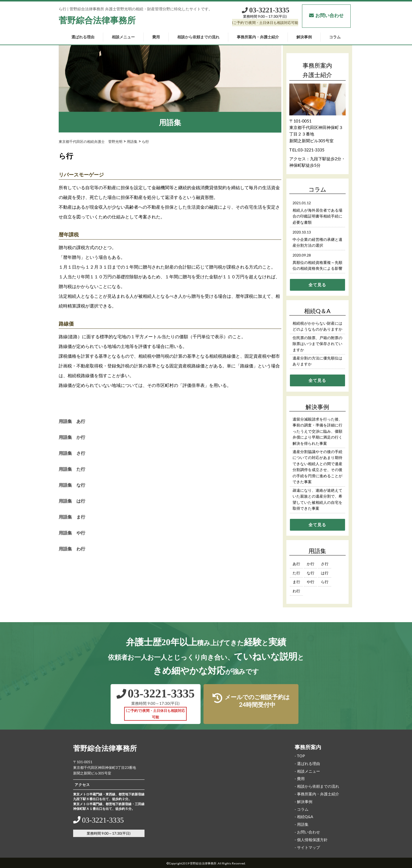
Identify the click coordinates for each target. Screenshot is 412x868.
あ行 (296, 564)
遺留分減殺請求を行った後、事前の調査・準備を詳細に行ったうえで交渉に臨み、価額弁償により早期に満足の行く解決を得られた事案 (317, 431)
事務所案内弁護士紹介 (317, 70)
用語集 (302, 824)
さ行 (324, 564)
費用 (156, 37)
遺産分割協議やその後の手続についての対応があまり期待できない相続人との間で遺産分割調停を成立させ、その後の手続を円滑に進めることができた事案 (317, 467)
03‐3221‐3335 (265, 10)
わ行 (296, 591)
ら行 (324, 582)
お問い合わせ (326, 15)
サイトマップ (308, 847)
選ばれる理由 (83, 37)
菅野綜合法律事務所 (97, 20)
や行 (310, 582)
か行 (310, 564)
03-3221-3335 (311, 150)
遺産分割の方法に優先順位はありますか (317, 361)
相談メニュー (123, 37)
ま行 (296, 582)
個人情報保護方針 (312, 840)
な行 (310, 573)
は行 (324, 573)
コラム (335, 37)
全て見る (317, 285)
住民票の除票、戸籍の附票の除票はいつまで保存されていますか (317, 344)
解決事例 (304, 37)
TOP (301, 756)
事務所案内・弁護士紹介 (258, 37)
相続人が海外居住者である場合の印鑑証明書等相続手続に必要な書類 (317, 216)
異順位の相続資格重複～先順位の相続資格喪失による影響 (317, 265)
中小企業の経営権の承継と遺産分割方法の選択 (317, 242)
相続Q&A (305, 817)
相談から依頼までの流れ (198, 37)
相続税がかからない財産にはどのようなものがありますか (317, 326)
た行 (296, 573)
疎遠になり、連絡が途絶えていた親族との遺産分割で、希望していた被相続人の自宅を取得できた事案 (317, 499)
